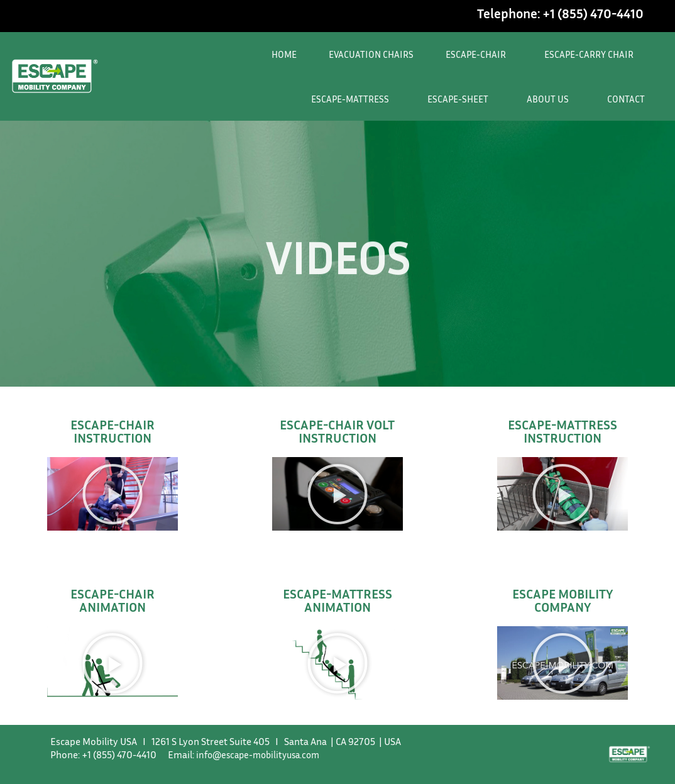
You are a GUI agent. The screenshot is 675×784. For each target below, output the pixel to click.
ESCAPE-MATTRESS (353, 99)
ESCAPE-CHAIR (479, 54)
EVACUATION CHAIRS (371, 54)
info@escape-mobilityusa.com (262, 754)
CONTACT (626, 99)
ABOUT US (551, 99)
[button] (112, 494)
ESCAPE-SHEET (461, 99)
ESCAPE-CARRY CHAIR (592, 54)
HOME (284, 54)
